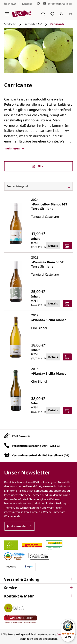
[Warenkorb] (70, 14)
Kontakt (27, 4)
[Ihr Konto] (61, 14)
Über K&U (10, 4)
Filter (39, 166)
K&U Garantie (21, 436)
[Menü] (7, 14)
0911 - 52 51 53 (51, 446)
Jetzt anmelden (20, 526)
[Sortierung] (38, 186)
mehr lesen (14, 148)
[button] (38, 579)
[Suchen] (43, 14)
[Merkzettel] (52, 14)
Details (53, 246)
